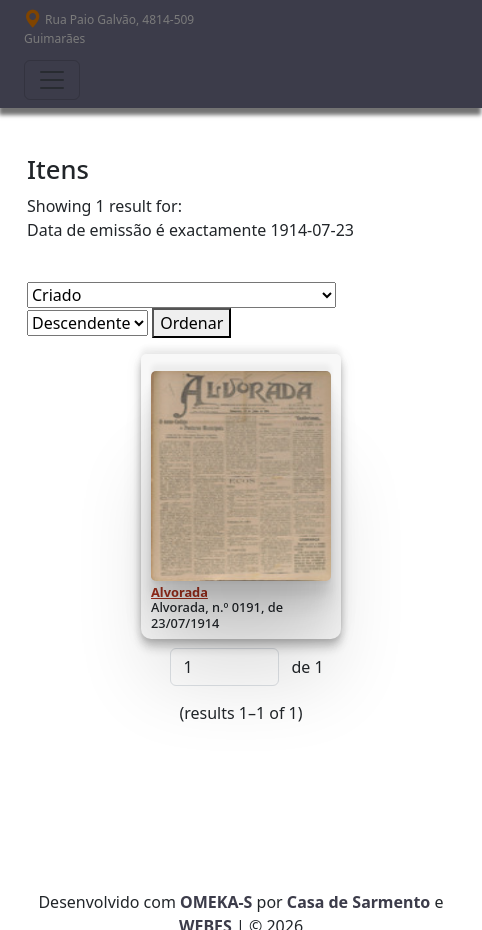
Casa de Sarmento (359, 902)
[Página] (224, 667)
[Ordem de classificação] (87, 323)
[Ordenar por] (181, 295)
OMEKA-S (216, 902)
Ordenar (191, 323)
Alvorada (179, 592)
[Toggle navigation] (52, 80)
